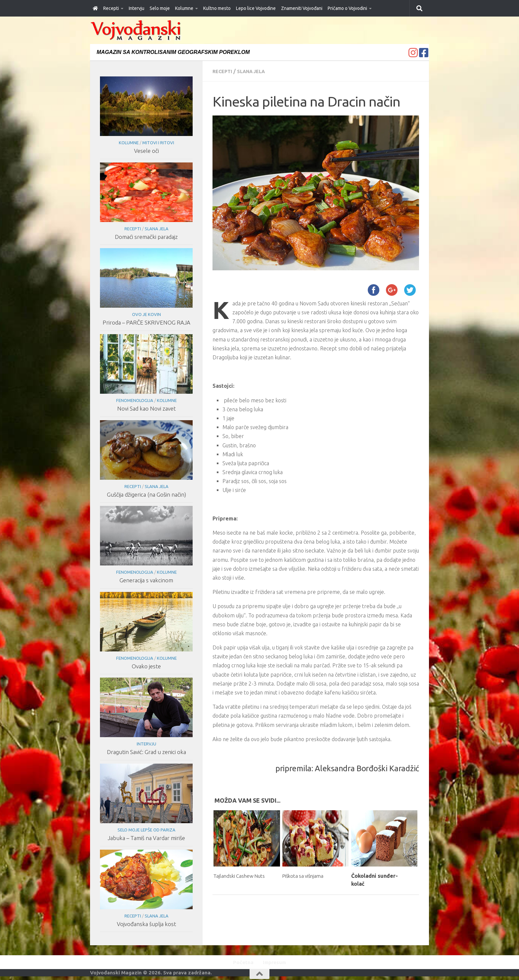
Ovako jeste (146, 666)
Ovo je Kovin (146, 314)
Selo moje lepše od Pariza (146, 830)
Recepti (111, 8)
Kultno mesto (217, 8)
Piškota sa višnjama (307, 875)
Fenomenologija (134, 400)
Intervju (137, 8)
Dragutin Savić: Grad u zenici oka (146, 752)
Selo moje (160, 8)
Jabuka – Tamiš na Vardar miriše (146, 838)
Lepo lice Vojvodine (256, 8)
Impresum (276, 963)
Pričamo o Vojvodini (347, 8)
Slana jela (256, 71)
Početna (241, 963)
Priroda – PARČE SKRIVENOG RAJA (146, 322)
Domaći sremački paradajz (146, 237)
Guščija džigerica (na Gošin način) (146, 494)
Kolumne (184, 8)
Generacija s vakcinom (146, 580)
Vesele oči (146, 151)
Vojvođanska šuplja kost (146, 924)
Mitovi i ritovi (158, 143)
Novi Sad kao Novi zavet (146, 408)
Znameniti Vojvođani (302, 8)
